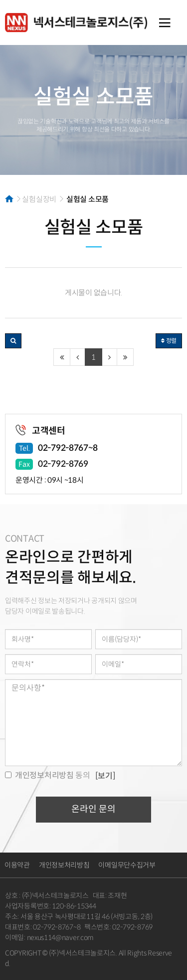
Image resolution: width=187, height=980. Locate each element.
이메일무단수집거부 (127, 865)
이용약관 (17, 865)
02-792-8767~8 (68, 448)
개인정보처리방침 (64, 865)
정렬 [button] (169, 341)
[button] (13, 341)
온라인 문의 (93, 809)
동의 (48, 775)
